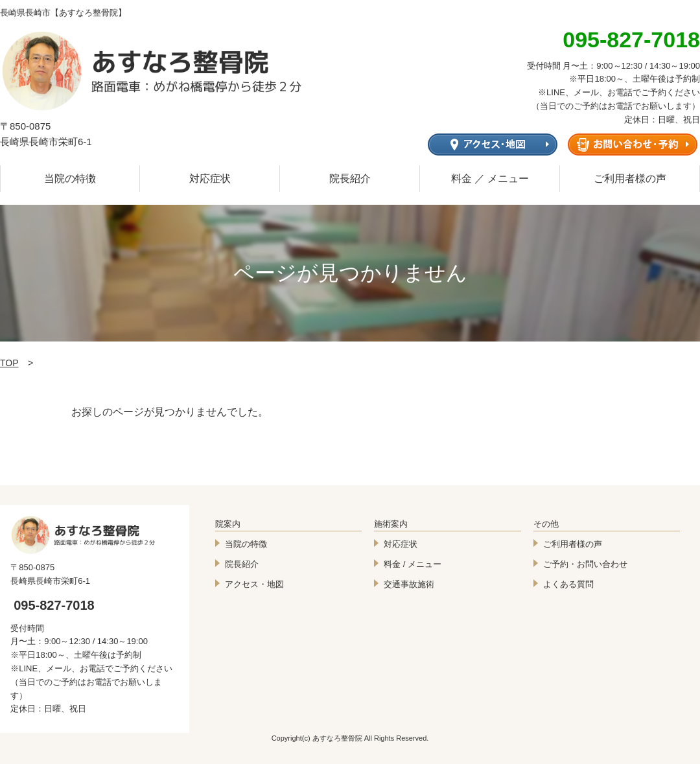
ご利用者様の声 (630, 179)
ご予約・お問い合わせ (585, 564)
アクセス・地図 (254, 584)
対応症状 (210, 179)
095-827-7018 (54, 605)
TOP (9, 363)
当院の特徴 (70, 179)
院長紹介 (350, 179)
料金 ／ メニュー (490, 179)
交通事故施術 (409, 584)
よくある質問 (568, 584)
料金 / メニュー (413, 564)
